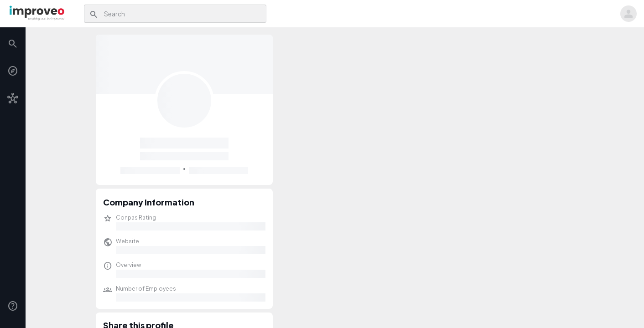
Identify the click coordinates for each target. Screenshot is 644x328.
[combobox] (182, 14)
